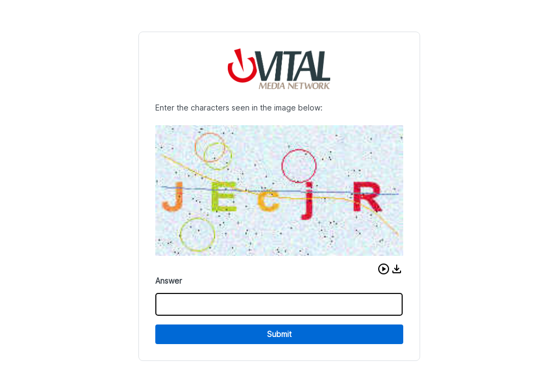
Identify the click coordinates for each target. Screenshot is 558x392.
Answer (169, 281)
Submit (279, 334)
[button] (384, 269)
